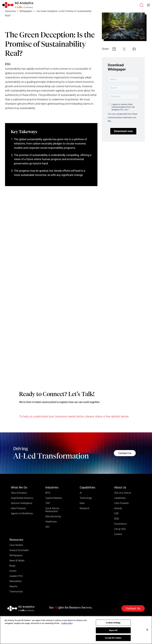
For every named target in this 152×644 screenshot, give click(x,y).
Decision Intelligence (22, 503)
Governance (120, 524)
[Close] (147, 630)
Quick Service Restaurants (52, 510)
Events (13, 571)
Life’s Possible (121, 503)
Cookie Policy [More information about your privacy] (67, 623)
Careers (118, 534)
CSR (116, 513)
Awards (118, 508)
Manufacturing (53, 516)
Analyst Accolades (19, 550)
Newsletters (16, 581)
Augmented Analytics (22, 498)
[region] (76, 630)
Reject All (113, 630)
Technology (86, 498)
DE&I (117, 519)
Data (82, 503)
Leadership (120, 498)
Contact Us (125, 453)
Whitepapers (26, 11)
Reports (13, 586)
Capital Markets (54, 498)
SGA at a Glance (123, 493)
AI (81, 493)
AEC (48, 527)
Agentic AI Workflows (22, 513)
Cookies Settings (113, 623)
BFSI (48, 493)
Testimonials (16, 592)
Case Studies (16, 545)
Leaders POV (16, 576)
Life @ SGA (120, 529)
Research (85, 508)
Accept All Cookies (113, 638)
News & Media (17, 561)
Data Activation (19, 493)
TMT (48, 503)
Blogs (12, 566)
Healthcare (51, 522)
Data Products (18, 508)
